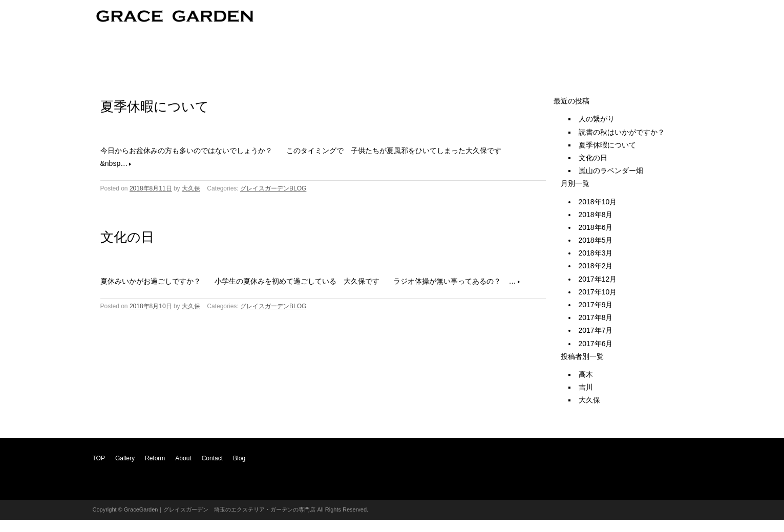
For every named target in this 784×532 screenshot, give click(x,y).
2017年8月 (596, 317)
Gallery (125, 458)
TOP (99, 458)
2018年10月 (598, 202)
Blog (239, 458)
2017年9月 (596, 305)
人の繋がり (597, 119)
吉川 (586, 387)
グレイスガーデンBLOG (273, 188)
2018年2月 (596, 266)
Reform (155, 458)
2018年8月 (596, 215)
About (183, 458)
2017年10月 (598, 292)
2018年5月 (596, 240)
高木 (586, 374)
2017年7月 (596, 330)
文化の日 (127, 237)
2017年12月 (598, 279)
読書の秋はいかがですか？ (622, 132)
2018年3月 (596, 253)
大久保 (191, 188)
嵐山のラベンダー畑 (611, 171)
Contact (212, 458)
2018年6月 (596, 227)
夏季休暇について (155, 107)
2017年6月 (596, 344)
